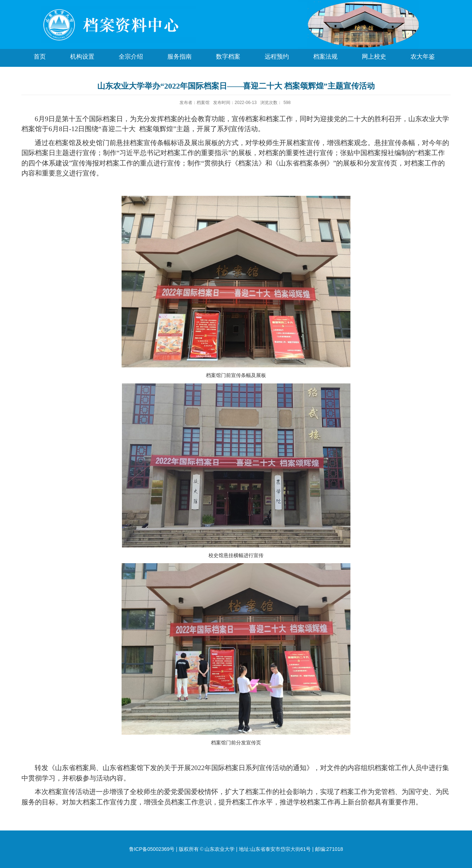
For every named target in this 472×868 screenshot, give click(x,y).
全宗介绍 (131, 57)
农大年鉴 (423, 57)
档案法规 (325, 57)
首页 (40, 57)
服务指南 (180, 57)
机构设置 (82, 57)
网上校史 (374, 57)
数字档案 (228, 57)
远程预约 (277, 57)
